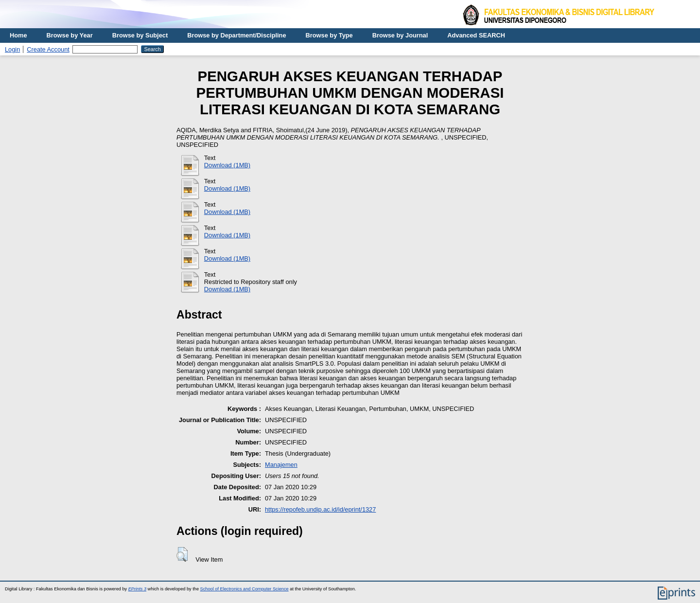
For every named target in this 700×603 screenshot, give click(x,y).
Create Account (48, 49)
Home (18, 35)
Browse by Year (70, 35)
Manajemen (281, 465)
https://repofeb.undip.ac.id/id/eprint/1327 (320, 509)
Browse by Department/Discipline (236, 35)
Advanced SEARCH (476, 35)
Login (12, 49)
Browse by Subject (140, 35)
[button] (182, 554)
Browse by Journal (400, 35)
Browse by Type (329, 35)
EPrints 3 (137, 589)
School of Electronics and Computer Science (245, 589)
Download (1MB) (227, 165)
